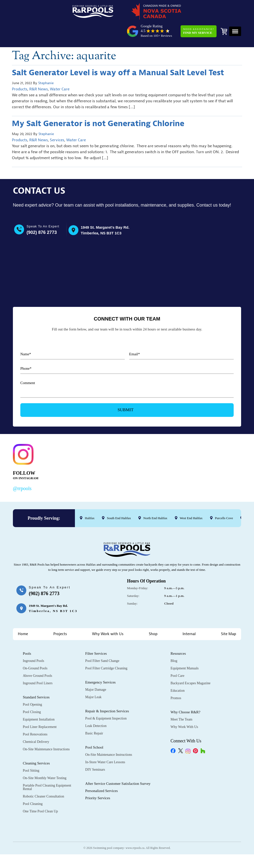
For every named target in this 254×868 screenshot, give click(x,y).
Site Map (229, 614)
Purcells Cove (224, 498)
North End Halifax (155, 498)
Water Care (60, 71)
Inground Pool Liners (38, 664)
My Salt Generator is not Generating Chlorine (98, 105)
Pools (27, 634)
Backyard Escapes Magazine (191, 664)
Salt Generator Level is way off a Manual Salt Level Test (118, 54)
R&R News (39, 71)
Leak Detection (96, 706)
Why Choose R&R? (186, 692)
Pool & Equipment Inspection (106, 699)
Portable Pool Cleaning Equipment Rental (47, 768)
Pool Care (178, 656)
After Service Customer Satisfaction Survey (118, 764)
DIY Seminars (95, 750)
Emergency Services (101, 663)
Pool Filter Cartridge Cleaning (106, 649)
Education (178, 671)
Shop (153, 614)
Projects (60, 614)
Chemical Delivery (36, 722)
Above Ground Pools (37, 656)
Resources (178, 634)
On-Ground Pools (35, 649)
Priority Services (98, 778)
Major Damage (96, 670)
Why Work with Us (108, 614)
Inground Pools (33, 641)
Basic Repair (94, 714)
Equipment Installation (39, 700)
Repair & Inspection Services (107, 691)
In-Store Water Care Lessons (105, 742)
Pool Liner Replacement (40, 707)
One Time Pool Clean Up (40, 792)
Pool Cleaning (33, 784)
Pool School (94, 728)
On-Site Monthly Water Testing (45, 758)
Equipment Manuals (185, 649)
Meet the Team (182, 700)
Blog (174, 641)
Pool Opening (32, 685)
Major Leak (94, 677)
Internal (189, 614)
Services (57, 122)
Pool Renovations (35, 715)
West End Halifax (191, 498)
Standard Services (36, 678)
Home (23, 614)
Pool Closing (32, 692)
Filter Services (96, 634)
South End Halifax (119, 498)
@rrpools (22, 469)
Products (20, 71)
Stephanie (46, 65)
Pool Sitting (31, 751)
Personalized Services (102, 771)
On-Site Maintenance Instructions (46, 730)
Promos (176, 678)
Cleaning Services (36, 744)
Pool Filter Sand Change (102, 641)
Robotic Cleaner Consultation (43, 777)
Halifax (90, 498)
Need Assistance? (197, 13)
